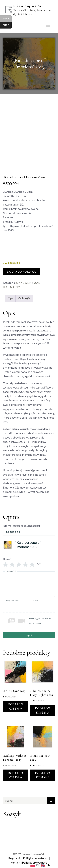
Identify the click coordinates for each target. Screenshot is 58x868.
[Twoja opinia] (29, 584)
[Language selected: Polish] (41, 865)
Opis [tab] (11, 298)
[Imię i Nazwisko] (16, 605)
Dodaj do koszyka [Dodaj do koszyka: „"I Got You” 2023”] (15, 706)
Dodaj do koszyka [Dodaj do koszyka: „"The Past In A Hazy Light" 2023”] (43, 710)
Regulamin (15, 858)
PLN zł (7, 19)
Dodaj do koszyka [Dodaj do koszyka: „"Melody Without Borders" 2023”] (15, 775)
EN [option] (48, 865)
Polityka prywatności (36, 858)
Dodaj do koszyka (21, 271)
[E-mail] (43, 605)
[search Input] (29, 801)
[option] (46, 865)
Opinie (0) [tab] (24, 298)
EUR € (7, 25)
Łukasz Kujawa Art (28, 6)
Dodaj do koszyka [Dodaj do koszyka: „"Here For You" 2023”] (43, 775)
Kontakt (15, 862)
